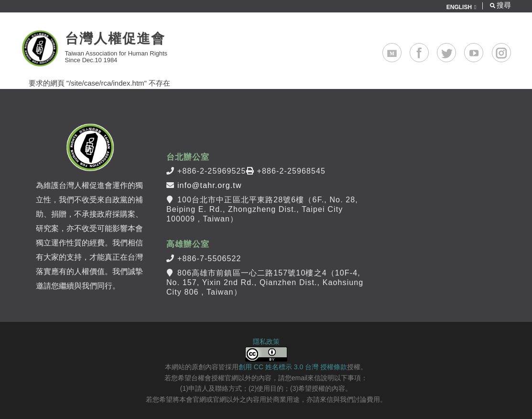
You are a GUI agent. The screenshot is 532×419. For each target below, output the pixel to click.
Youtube (483, 49)
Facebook (429, 49)
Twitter (456, 49)
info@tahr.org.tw (210, 185)
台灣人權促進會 (115, 39)
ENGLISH (459, 7)
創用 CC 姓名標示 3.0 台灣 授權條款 (293, 367)
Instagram (511, 49)
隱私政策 (266, 342)
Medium (401, 49)
